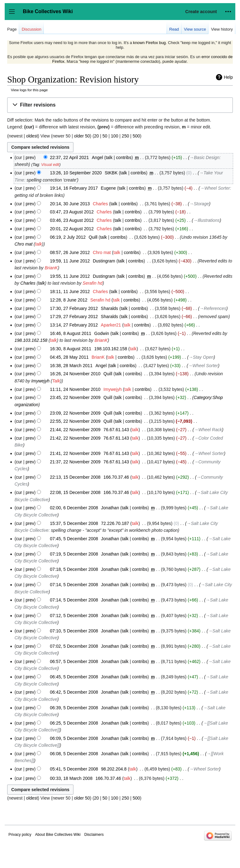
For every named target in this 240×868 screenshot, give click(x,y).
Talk (56, 381)
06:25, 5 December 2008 (74, 723)
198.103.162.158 (31, 340)
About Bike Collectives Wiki (58, 835)
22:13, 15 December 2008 (75, 477)
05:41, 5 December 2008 (74, 769)
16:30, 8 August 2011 (71, 349)
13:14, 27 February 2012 (74, 325)
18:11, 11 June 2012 (70, 292)
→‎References (213, 308)
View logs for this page (29, 90)
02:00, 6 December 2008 (74, 508)
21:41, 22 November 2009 (75, 453)
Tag (36, 165)
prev (30, 157)
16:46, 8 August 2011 (71, 333)
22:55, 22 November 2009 (75, 421)
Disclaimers (94, 835)
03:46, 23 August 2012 (72, 220)
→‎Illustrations (206, 220)
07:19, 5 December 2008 (74, 554)
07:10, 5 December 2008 (74, 631)
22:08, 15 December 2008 (75, 492)
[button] (120, 105)
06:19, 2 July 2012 (68, 237)
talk (109, 157)
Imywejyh (40, 381)
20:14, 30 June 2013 (70, 204)
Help (228, 77)
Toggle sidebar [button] (14, 15)
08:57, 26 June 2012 (70, 252)
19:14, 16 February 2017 (74, 188)
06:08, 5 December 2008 (74, 754)
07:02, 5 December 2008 (74, 646)
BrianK (51, 268)
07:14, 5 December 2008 (74, 585)
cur (19, 173)
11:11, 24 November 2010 (75, 389)
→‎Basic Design (205, 157)
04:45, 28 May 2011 (69, 357)
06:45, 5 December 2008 (74, 677)
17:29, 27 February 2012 (74, 317)
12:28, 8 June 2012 (69, 300)
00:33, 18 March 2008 (71, 778)
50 (105, 136)
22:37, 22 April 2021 (70, 157)
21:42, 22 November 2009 (75, 438)
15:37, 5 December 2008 (74, 523)
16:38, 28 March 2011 (71, 366)
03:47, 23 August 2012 (72, 212)
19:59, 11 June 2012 (70, 261)
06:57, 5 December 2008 (74, 661)
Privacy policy (20, 835)
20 (97, 136)
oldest (32, 136)
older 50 (82, 136)
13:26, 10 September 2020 (76, 173)
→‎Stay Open (201, 357)
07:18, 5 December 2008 (74, 569)
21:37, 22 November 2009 (75, 462)
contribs (124, 157)
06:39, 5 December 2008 (74, 708)
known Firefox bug (150, 43)
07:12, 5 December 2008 (74, 616)
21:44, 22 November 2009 (75, 430)
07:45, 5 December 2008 (74, 539)
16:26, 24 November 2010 (75, 374)
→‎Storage (199, 204)
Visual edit (50, 165)
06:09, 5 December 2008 (74, 738)
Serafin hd (92, 283)
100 (115, 136)
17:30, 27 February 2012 (74, 308)
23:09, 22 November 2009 (75, 413)
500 (136, 136)
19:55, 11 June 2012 (70, 276)
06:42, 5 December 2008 (74, 692)
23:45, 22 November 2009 (75, 397)
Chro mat (23, 244)
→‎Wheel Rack (208, 430)
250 (125, 136)
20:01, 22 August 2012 (72, 229)
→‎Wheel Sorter (215, 188)
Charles (28, 283)
